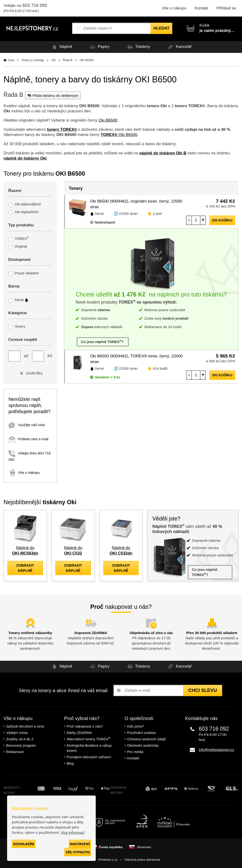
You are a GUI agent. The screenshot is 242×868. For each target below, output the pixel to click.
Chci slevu (203, 690)
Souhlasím (24, 844)
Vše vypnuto (78, 852)
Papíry (99, 47)
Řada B (68, 60)
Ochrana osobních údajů (146, 739)
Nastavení (80, 844)
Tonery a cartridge (33, 60)
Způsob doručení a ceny (25, 726)
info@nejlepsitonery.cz (216, 750)
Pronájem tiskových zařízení (89, 757)
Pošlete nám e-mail (28, 439)
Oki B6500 (108, 120)
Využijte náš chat (27, 425)
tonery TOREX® (62, 129)
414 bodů (160, 368)
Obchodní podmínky (143, 745)
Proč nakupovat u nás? (85, 726)
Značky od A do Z (20, 739)
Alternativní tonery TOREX (89, 739)
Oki (53, 60)
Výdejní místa (17, 733)
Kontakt (201, 8)
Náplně (61, 47)
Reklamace (15, 752)
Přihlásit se (226, 8)
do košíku (222, 220)
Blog (70, 763)
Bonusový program (21, 745)
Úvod (11, 60)
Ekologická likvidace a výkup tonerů (89, 748)
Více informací (73, 832)
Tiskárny (138, 47)
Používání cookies (142, 733)
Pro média (135, 752)
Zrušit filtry (30, 373)
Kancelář (179, 47)
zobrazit (25, 568)
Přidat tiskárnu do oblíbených (52, 95)
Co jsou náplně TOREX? (103, 341)
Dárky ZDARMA (79, 733)
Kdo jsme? (136, 726)
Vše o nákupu (174, 8)
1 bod (157, 214)
